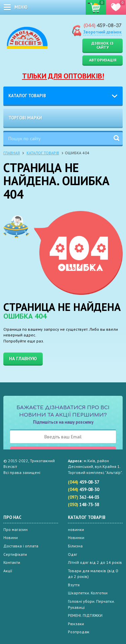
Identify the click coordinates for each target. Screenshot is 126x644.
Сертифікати (15, 554)
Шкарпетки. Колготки (88, 593)
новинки (76, 529)
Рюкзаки (76, 624)
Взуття (74, 585)
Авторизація (103, 60)
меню (21, 7)
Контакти (12, 562)
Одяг (73, 554)
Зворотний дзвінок (102, 32)
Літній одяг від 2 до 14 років (95, 562)
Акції (8, 571)
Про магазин (15, 529)
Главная (12, 153)
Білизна (75, 546)
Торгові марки (25, 118)
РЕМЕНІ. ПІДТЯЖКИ (85, 615)
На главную (23, 359)
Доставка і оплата (21, 546)
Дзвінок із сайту (102, 45)
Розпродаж (79, 632)
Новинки (76, 538)
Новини (11, 538)
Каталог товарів (27, 96)
